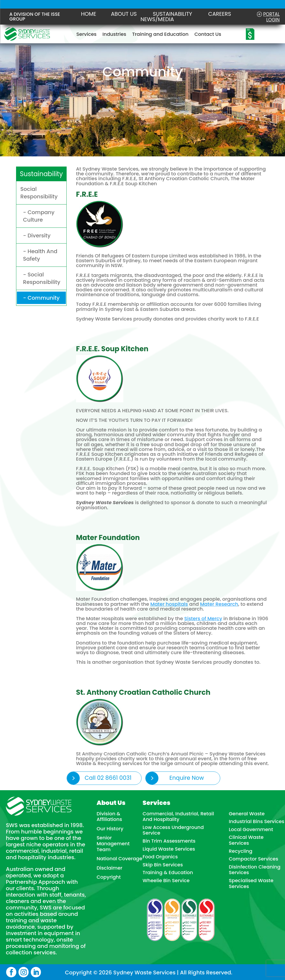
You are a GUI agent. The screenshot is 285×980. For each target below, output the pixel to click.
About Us (124, 14)
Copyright (109, 877)
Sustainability (172, 14)
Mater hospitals (170, 603)
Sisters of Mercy (204, 617)
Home (89, 14)
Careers (220, 14)
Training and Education (160, 35)
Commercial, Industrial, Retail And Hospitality (178, 817)
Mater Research (220, 603)
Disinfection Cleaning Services (255, 870)
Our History (110, 829)
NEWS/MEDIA (157, 19)
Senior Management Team (113, 844)
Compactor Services (254, 859)
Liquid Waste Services (169, 849)
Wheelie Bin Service (166, 881)
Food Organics (160, 857)
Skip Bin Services (163, 865)
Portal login (271, 17)
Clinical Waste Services (246, 840)
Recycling (241, 851)
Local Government (251, 829)
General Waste (247, 814)
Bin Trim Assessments (169, 841)
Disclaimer (109, 868)
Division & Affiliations (109, 817)
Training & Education (168, 873)
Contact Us (208, 35)
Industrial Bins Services (257, 821)
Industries (114, 35)
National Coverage (119, 859)
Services (86, 35)
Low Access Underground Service (173, 830)
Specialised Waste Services (251, 883)
